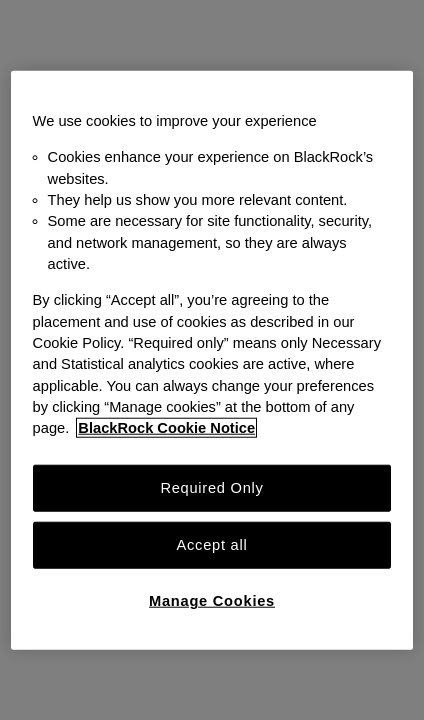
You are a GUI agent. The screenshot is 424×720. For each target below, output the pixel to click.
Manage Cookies (212, 601)
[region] (212, 360)
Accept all (212, 545)
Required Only (211, 487)
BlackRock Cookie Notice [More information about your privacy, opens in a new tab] (166, 428)
